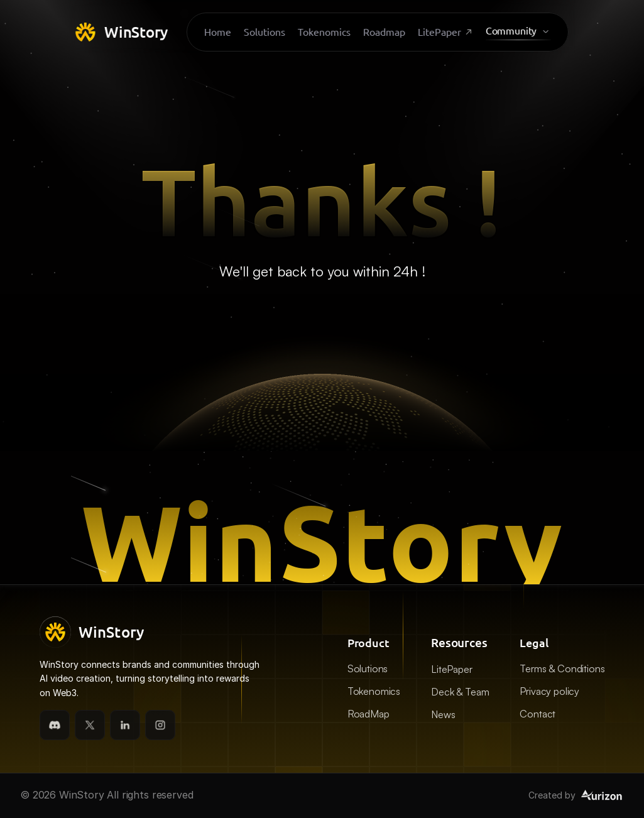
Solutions (368, 668)
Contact (538, 714)
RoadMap (368, 714)
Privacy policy (549, 691)
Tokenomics (374, 691)
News (443, 714)
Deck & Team (460, 692)
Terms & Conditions (562, 668)
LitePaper (452, 669)
